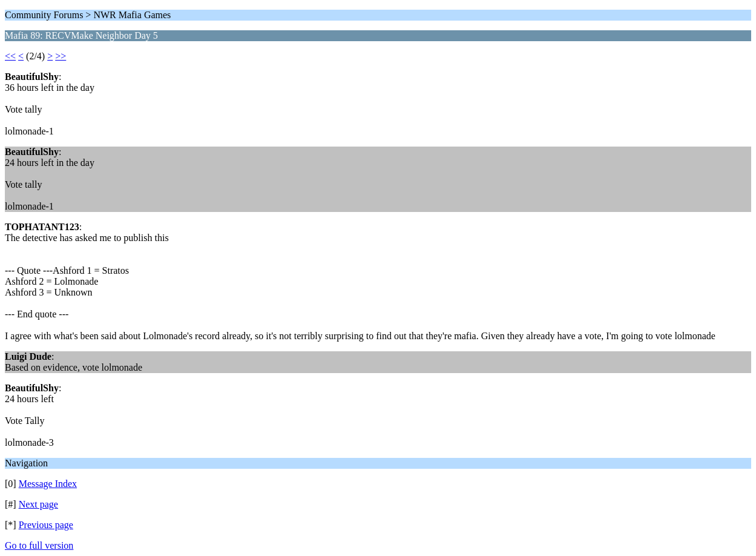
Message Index (48, 484)
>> (61, 56)
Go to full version (39, 545)
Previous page (46, 525)
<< (10, 56)
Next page (38, 504)
